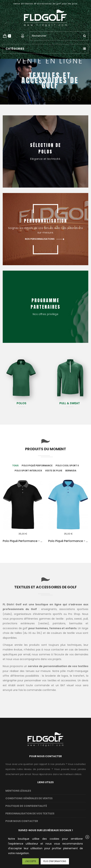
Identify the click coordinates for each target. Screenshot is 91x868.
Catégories (15, 49)
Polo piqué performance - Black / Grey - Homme (23, 541)
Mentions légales (18, 791)
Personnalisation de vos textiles (30, 813)
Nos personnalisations (40, 239)
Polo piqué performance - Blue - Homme (68, 541)
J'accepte (31, 861)
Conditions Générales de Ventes (29, 798)
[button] (5, 36)
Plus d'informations (55, 861)
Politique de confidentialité (26, 806)
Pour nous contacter (22, 821)
